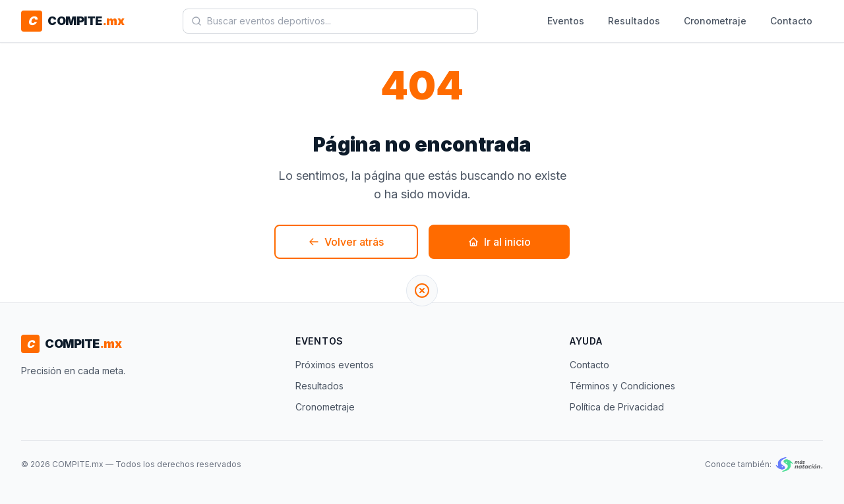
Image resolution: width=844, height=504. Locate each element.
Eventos (566, 21)
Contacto (791, 21)
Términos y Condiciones (622, 386)
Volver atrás (346, 242)
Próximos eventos (335, 365)
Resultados (634, 21)
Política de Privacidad (617, 407)
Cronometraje (715, 21)
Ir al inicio (499, 242)
